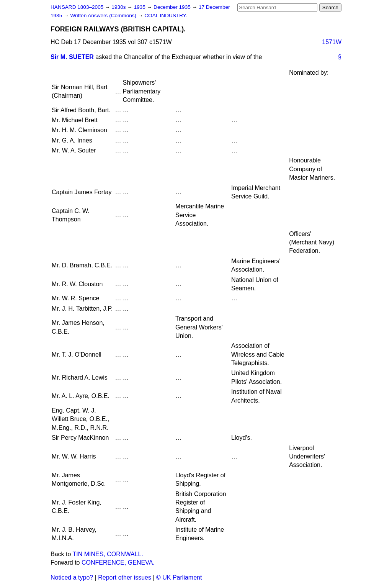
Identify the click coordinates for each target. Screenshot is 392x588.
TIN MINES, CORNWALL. (108, 554)
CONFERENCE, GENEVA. (118, 563)
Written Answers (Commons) (104, 16)
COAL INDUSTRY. (166, 16)
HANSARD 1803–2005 (77, 7)
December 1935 (173, 7)
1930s (119, 7)
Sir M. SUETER (72, 57)
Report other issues (125, 577)
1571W (332, 42)
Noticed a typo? (72, 577)
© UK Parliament (179, 577)
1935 (140, 7)
